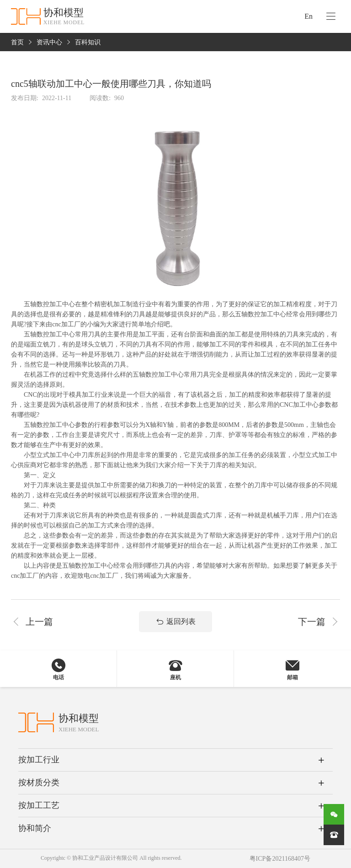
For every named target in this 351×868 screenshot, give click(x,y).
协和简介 (35, 828)
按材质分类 (39, 783)
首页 (17, 42)
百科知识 (88, 42)
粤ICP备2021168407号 (280, 859)
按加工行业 (39, 760)
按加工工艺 (39, 805)
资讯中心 (49, 42)
